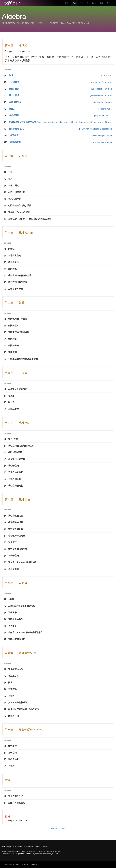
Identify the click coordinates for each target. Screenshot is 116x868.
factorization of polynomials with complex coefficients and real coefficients (78, 122)
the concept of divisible (102, 89)
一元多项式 (14, 82)
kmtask (45, 847)
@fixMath (58, 851)
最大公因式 (14, 95)
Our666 (38, 847)
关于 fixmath (28, 847)
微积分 (67, 3)
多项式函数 (14, 115)
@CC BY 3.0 (56, 854)
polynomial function (103, 115)
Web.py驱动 (6, 847)
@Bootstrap (21, 851)
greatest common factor (101, 95)
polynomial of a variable (101, 82)
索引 (108, 3)
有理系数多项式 (16, 129)
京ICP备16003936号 (30, 864)
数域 (11, 76)
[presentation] (9, 186)
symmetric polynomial (102, 142)
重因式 (12, 109)
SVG (101, 3)
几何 (81, 3)
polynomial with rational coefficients (96, 129)
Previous (54, 828)
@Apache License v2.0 (26, 854)
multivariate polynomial (102, 135)
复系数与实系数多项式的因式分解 (25, 122)
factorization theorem (102, 102)
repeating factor (105, 109)
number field (106, 76)
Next (63, 828)
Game (94, 3)
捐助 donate (17, 847)
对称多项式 (15, 142)
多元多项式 (15, 135)
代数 (75, 3)
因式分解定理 (15, 102)
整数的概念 (14, 89)
